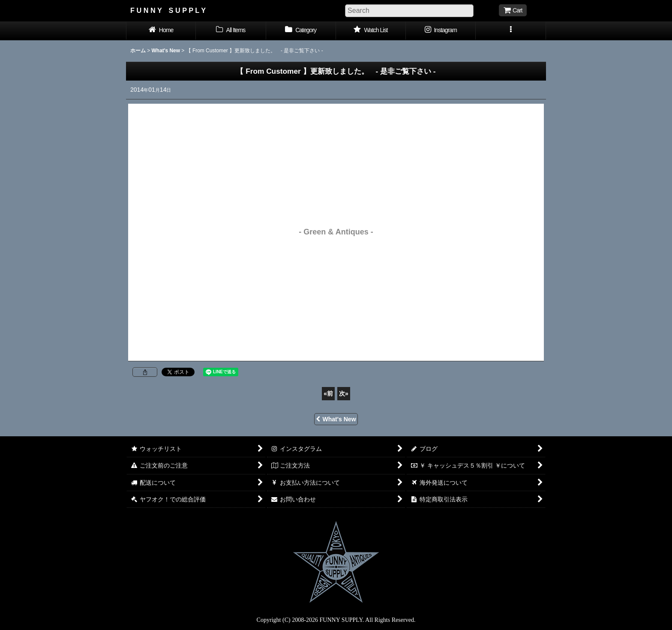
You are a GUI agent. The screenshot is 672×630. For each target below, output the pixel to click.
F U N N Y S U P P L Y (168, 10)
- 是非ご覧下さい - (339, 71)
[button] (511, 31)
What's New (336, 419)
